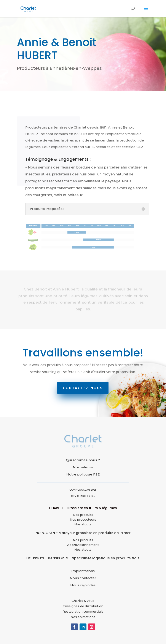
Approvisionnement (83, 545)
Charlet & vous (83, 601)
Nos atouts (83, 550)
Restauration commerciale (83, 612)
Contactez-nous (83, 388)
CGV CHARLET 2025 (83, 496)
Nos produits (83, 515)
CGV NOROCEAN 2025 (83, 490)
